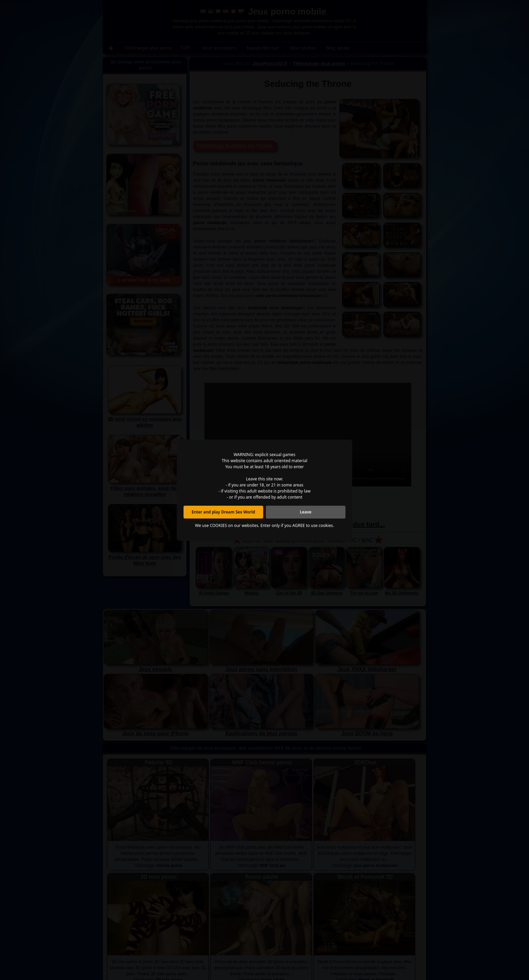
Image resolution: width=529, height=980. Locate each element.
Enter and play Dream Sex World (223, 512)
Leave (306, 512)
